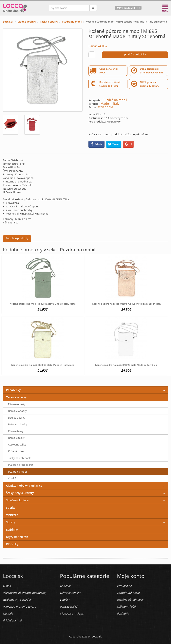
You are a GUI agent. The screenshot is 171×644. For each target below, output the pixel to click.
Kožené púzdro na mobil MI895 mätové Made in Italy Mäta (43, 304)
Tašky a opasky (49, 22)
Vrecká (12, 478)
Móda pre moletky (72, 613)
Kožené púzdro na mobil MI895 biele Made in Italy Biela (126, 365)
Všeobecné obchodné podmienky (25, 593)
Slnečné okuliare (17, 500)
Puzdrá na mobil (72, 22)
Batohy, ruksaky (18, 424)
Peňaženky (13, 390)
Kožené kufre (16, 451)
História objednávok (130, 600)
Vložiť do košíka (135, 54)
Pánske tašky (16, 431)
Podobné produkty (17, 238)
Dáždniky (12, 530)
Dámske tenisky (70, 593)
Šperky (11, 508)
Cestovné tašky (17, 445)
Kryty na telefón (17, 537)
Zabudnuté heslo (128, 593)
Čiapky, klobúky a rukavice (24, 486)
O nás (7, 586)
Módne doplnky (27, 22)
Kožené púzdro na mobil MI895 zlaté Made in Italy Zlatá (43, 365)
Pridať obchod (12, 620)
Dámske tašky (16, 438)
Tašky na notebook (19, 458)
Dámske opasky (17, 411)
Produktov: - (128, 8)
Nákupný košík (127, 606)
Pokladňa (123, 613)
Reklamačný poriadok (17, 600)
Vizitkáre (12, 515)
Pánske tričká (69, 606)
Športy (11, 522)
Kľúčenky (12, 544)
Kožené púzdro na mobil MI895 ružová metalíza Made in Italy (126, 304)
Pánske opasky (17, 404)
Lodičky (65, 600)
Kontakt (8, 613)
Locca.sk (8, 22)
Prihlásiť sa (124, 586)
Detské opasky (17, 418)
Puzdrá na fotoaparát (21, 465)
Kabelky (65, 586)
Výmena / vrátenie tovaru (20, 606)
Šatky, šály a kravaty (20, 493)
